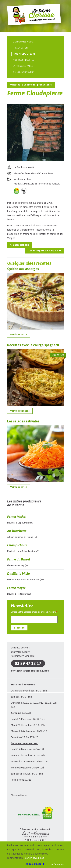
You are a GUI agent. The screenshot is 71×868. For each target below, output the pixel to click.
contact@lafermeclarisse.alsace (30, 671)
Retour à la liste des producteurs (31, 85)
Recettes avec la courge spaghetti (33, 345)
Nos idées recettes (23, 60)
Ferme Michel (17, 517)
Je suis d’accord (35, 864)
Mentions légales (19, 795)
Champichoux (20, 245)
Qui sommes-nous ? (24, 42)
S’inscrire (19, 628)
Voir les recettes (20, 411)
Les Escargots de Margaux (45, 251)
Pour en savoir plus (34, 858)
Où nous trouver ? (24, 72)
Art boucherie (17, 531)
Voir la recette (19, 335)
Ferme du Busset (19, 559)
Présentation (20, 48)
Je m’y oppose (57, 864)
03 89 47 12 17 (28, 663)
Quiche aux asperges (23, 269)
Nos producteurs (24, 54)
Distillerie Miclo (19, 574)
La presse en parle (23, 66)
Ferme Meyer (16, 588)
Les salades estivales (23, 421)
